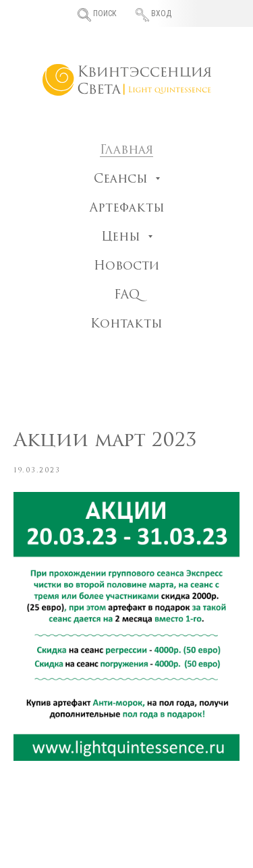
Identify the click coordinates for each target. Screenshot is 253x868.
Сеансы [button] (123, 180)
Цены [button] (123, 238)
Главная (126, 151)
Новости (126, 267)
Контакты (126, 324)
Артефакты (127, 209)
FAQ (127, 296)
